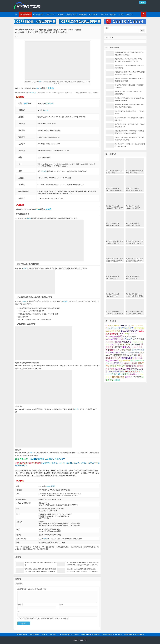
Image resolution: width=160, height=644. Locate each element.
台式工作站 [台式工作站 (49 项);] (115, 344)
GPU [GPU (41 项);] (121, 334)
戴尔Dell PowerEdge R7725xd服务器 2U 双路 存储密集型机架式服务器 (115, 314)
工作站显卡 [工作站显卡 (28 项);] (110, 350)
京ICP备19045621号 (80, 640)
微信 (143, 2)
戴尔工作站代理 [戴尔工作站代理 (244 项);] (118, 366)
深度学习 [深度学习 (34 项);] (129, 377)
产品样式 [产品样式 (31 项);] (128, 339)
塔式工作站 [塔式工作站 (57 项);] (136, 344)
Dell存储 (44, 634)
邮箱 (61, 605)
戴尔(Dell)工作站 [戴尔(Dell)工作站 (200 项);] (113, 352)
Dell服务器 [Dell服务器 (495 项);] (139, 328)
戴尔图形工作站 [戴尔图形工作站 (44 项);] (117, 363)
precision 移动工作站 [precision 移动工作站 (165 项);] (115, 339)
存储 (57, 459)
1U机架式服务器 (26, 547)
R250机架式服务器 (62, 547)
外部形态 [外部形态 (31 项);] (118, 347)
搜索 (107, 28)
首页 (16, 14)
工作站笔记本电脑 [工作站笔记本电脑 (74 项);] (123, 350)
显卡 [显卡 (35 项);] (120, 374)
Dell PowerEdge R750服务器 (90, 634)
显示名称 (21, 605)
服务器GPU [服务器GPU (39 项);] (134, 374)
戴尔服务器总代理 (29, 549)
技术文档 (103, 14)
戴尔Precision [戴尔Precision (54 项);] (124, 361)
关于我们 (128, 14)
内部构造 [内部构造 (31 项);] (118, 342)
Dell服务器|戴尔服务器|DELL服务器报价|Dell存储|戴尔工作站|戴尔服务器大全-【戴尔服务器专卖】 (27, 6)
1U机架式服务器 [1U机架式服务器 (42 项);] (112, 325)
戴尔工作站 (50, 14)
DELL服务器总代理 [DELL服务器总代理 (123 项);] (129, 331)
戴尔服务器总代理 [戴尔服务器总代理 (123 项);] (122, 369)
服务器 (41, 82)
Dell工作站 (53, 634)
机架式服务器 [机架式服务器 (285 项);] (118, 377)
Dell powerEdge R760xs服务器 (134, 634)
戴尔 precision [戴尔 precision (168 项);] (112, 361)
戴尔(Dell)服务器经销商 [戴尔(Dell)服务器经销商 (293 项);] (132, 358)
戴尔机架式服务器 (43, 549)
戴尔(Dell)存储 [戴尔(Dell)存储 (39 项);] (138, 350)
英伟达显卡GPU (72, 14)
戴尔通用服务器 (25, 14)
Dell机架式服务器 (22, 634)
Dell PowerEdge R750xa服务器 (69, 634)
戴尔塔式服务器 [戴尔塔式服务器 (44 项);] (131, 363)
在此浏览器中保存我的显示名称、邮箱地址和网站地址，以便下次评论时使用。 (44, 618)
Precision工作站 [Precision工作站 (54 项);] (129, 336)
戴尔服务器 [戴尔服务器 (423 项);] (131, 366)
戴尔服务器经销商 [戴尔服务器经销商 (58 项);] (116, 372)
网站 (19, 611)
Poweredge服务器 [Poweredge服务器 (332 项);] (114, 336)
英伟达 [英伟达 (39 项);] (117, 380)
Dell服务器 (37, 547)
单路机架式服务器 (76, 547)
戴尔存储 (60, 14)
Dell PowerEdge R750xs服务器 (112, 634)
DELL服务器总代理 (48, 547)
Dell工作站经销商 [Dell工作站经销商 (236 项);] (126, 328)
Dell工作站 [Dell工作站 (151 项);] (113, 328)
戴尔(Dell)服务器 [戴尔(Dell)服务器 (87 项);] (130, 355)
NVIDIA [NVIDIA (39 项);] (134, 334)
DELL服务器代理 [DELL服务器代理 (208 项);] (113, 331)
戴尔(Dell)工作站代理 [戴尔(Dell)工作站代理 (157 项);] (130, 353)
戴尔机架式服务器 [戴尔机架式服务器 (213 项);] (133, 371)
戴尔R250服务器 (90, 547)
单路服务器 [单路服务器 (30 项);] (127, 342)
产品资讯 (121, 14)
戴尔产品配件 (93, 14)
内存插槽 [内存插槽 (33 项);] (109, 342)
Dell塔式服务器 (34, 634)
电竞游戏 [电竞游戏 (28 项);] (137, 377)
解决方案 (113, 14)
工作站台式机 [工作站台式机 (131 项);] (137, 347)
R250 (39, 88)
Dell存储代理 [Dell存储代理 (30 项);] (125, 325)
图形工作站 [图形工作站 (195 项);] (125, 344)
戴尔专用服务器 (38, 14)
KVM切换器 (83, 14)
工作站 (49, 459)
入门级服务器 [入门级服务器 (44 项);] (138, 339)
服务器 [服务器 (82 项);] (126, 374)
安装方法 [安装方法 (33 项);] (126, 347)
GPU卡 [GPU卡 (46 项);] (127, 334)
